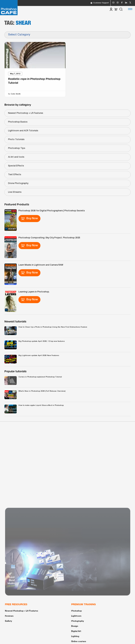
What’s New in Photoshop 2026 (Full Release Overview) (42, 391)
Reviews (9, 616)
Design (75, 626)
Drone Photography (18, 183)
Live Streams (15, 192)
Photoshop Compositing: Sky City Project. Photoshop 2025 (49, 238)
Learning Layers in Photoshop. (34, 292)
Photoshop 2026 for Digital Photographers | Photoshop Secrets (52, 211)
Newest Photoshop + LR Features (26, 113)
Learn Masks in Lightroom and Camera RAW (41, 265)
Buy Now (29, 219)
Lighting (75, 636)
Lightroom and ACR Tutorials (23, 131)
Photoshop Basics (18, 122)
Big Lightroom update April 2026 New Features (39, 356)
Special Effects (16, 166)
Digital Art (76, 631)
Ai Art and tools (16, 157)
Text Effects (15, 175)
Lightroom (76, 616)
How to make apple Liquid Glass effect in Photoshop (41, 405)
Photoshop (76, 611)
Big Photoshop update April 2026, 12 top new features (42, 341)
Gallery (8, 621)
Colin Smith (16, 94)
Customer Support (99, 3)
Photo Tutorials (16, 139)
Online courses (79, 641)
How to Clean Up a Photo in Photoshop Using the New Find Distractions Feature (53, 327)
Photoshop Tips (17, 148)
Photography (78, 621)
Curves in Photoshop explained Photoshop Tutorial (40, 377)
